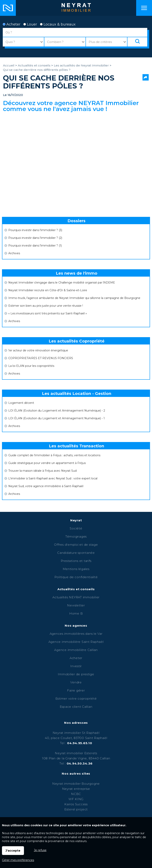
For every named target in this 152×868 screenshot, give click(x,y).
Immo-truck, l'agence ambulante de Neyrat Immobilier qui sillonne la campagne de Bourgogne (74, 298)
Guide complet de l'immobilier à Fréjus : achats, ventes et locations (54, 455)
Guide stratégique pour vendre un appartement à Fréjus (47, 463)
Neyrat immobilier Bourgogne (76, 784)
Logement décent (21, 403)
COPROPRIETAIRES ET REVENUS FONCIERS (41, 358)
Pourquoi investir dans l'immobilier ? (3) (35, 230)
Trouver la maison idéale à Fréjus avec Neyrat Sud (42, 471)
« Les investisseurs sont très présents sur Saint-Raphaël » (48, 313)
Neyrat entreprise (76, 789)
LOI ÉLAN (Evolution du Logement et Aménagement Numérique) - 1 (57, 418)
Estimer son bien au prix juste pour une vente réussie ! (46, 306)
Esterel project (76, 809)
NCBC (76, 794)
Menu (144, 8)
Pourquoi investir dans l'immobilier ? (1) (35, 246)
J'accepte (13, 851)
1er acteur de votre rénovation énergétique (38, 350)
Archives (14, 253)
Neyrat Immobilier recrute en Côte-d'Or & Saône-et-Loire (48, 290)
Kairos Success (76, 804)
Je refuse (40, 850)
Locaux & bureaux (58, 24)
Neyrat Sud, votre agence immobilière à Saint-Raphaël (46, 486)
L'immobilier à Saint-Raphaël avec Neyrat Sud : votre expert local (53, 478)
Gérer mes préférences (18, 860)
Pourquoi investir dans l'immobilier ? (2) (35, 238)
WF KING (76, 799)
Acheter (12, 24)
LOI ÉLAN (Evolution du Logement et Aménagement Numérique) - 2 (57, 411)
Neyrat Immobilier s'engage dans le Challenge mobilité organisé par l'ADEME (62, 283)
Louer (30, 24)
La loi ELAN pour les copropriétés (31, 366)
